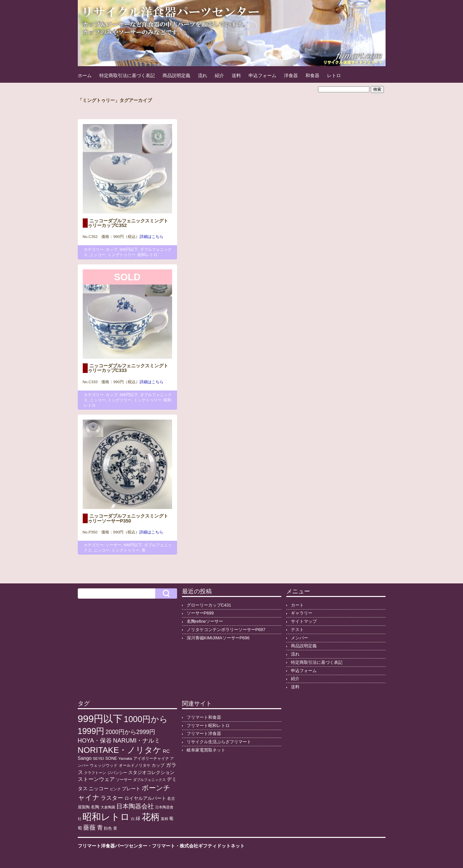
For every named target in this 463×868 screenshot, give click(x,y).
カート (297, 605)
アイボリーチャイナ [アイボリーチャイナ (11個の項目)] (151, 758)
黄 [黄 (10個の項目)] (115, 828)
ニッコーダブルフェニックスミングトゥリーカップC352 (128, 223)
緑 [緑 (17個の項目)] (138, 819)
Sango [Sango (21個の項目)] (85, 758)
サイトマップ (304, 621)
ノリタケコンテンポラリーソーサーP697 (226, 630)
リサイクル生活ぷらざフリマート (219, 742)
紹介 (219, 75)
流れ (203, 75)
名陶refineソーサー (205, 621)
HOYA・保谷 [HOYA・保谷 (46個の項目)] (95, 741)
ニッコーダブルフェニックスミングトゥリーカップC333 (128, 368)
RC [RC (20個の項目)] (166, 751)
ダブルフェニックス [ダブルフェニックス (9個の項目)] (149, 780)
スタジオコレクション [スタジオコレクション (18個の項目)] (151, 772)
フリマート (163, 846)
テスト (297, 630)
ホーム (85, 75)
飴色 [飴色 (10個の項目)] (108, 828)
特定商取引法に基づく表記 (127, 75)
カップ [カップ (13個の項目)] (158, 765)
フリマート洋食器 (204, 733)
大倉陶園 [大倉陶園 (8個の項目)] (108, 807)
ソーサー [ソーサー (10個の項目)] (124, 780)
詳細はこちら (152, 237)
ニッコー (98, 255)
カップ (112, 250)
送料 (236, 75)
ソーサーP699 (200, 613)
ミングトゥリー (121, 255)
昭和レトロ (148, 255)
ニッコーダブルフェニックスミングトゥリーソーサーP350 (128, 518)
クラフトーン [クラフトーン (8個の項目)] (95, 773)
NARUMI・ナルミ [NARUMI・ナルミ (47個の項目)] (137, 741)
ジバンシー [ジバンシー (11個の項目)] (117, 773)
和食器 (312, 75)
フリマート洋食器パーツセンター (113, 846)
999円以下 (129, 250)
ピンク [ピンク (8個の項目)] (115, 789)
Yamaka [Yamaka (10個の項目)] (125, 758)
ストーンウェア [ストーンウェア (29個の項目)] (96, 779)
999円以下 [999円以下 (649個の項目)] (100, 719)
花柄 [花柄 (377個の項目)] (151, 817)
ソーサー (114, 545)
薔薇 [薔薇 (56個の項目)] (89, 827)
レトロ (334, 75)
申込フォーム (262, 75)
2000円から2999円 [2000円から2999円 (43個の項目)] (130, 732)
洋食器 (291, 75)
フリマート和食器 (204, 717)
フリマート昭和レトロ (208, 726)
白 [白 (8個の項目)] (133, 819)
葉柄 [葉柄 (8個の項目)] (164, 819)
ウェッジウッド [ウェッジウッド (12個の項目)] (104, 765)
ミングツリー (119, 400)
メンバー (300, 638)
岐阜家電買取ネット (206, 750)
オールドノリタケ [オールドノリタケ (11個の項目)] (135, 765)
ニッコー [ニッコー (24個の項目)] (99, 788)
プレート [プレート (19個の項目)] (131, 789)
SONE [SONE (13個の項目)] (111, 758)
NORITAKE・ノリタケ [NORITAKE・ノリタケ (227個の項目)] (120, 750)
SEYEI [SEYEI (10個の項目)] (98, 758)
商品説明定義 (176, 75)
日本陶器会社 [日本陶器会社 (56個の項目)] (135, 806)
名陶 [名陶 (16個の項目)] (95, 807)
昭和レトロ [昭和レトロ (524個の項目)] (106, 817)
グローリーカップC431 (209, 605)
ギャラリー (302, 613)
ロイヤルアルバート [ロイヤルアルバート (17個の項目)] (145, 798)
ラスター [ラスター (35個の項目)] (112, 798)
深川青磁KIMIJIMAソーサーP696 (218, 638)
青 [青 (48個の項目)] (100, 828)
